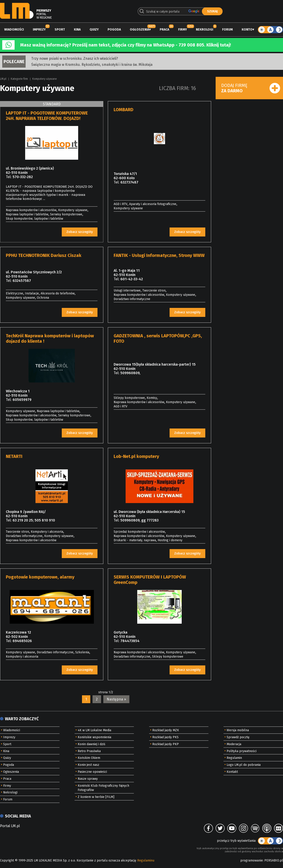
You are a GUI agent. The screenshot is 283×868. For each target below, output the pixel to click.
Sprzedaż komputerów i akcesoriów (139, 532)
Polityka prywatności (242, 751)
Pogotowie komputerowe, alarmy (40, 577)
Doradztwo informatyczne (132, 299)
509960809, (130, 373)
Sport (60, 30)
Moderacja (234, 744)
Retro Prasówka (89, 751)
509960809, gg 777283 (139, 520)
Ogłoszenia (139, 30)
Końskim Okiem (89, 758)
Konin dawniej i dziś (92, 744)
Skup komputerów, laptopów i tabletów (34, 219)
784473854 (130, 641)
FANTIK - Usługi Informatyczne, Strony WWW (159, 255)
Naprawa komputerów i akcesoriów (31, 210)
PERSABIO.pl (274, 860)
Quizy (94, 30)
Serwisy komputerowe (66, 214)
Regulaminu (146, 860)
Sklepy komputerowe (129, 398)
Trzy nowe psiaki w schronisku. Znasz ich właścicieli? (75, 59)
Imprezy (39, 30)
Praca (164, 30)
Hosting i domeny (170, 540)
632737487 (129, 182)
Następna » (116, 699)
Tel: (9, 177)
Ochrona (43, 298)
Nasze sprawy (88, 779)
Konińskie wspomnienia (94, 737)
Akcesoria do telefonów (58, 293)
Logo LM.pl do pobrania (244, 765)
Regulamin (234, 758)
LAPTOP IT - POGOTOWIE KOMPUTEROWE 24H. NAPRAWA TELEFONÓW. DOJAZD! (47, 116)
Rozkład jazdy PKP (166, 744)
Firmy (182, 30)
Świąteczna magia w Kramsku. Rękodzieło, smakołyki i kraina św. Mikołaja (92, 65)
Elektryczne (14, 293)
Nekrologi (205, 30)
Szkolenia (82, 652)
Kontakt (232, 772)
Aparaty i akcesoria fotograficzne (153, 204)
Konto (247, 30)
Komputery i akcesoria (47, 532)
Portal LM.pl (10, 826)
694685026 (22, 641)
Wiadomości (14, 30)
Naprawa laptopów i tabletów (27, 214)
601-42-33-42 (132, 279)
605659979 (22, 400)
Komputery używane (45, 79)
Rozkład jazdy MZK (166, 730)
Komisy (152, 398)
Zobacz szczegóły (80, 232)
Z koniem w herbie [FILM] (96, 797)
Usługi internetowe (127, 290)
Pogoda (114, 30)
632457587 (22, 281)
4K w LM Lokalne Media (94, 730)
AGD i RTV (120, 204)
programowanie (252, 860)
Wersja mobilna (238, 730)
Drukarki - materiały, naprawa (135, 540)
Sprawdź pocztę (238, 737)
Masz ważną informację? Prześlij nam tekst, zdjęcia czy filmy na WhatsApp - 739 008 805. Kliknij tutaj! (126, 45)
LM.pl (3, 79)
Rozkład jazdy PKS (165, 737)
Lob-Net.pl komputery (136, 456)
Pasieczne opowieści (92, 772)
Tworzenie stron (154, 290)
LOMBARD (124, 110)
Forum (227, 30)
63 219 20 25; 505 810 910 (34, 520)
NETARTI (14, 456)
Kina (77, 30)
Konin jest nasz (88, 765)
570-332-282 (23, 177)
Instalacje (32, 293)
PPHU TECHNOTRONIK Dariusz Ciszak (44, 255)
